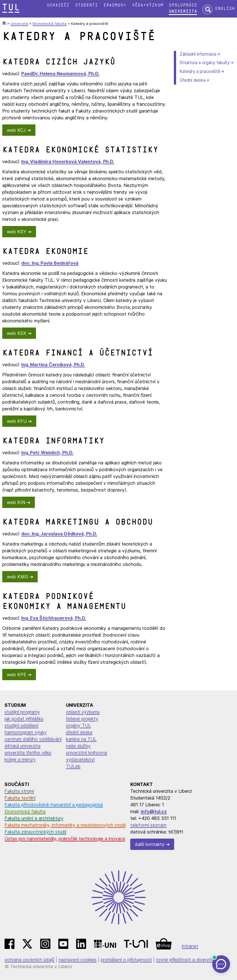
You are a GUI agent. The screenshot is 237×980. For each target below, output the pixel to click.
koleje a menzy (20, 759)
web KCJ (16, 130)
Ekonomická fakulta (25, 811)
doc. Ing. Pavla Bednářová (50, 263)
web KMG (17, 577)
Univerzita (183, 11)
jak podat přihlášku (24, 719)
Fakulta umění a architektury (34, 818)
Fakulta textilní (20, 798)
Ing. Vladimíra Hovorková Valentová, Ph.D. (68, 161)
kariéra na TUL (81, 739)
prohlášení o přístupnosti (126, 960)
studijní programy (22, 712)
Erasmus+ (115, 5)
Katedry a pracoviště (200, 71)
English (225, 9)
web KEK (17, 333)
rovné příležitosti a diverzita (185, 960)
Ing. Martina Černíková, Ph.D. (53, 365)
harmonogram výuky (26, 732)
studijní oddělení (21, 725)
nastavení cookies (78, 960)
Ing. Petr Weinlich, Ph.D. (47, 453)
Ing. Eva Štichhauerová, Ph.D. (54, 618)
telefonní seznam (148, 825)
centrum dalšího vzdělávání (33, 739)
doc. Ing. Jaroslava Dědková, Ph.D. (59, 534)
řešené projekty (82, 719)
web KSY (17, 232)
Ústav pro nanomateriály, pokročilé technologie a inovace (65, 839)
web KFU (17, 421)
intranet (190, 946)
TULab (73, 766)
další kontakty (150, 844)
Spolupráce (183, 5)
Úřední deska (192, 80)
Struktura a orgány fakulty (205, 63)
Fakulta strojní (19, 791)
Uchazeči (58, 5)
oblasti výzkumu (83, 712)
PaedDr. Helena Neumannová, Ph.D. (60, 74)
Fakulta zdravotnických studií (35, 832)
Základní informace (198, 54)
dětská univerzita (23, 746)
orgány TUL (78, 725)
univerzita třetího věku (28, 753)
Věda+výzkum (148, 5)
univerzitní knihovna (87, 753)
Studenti (86, 5)
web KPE (17, 675)
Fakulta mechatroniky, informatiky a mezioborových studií (65, 825)
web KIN (16, 502)
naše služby (78, 746)
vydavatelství (80, 759)
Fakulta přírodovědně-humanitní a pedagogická (54, 805)
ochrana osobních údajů (29, 960)
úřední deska (79, 732)
